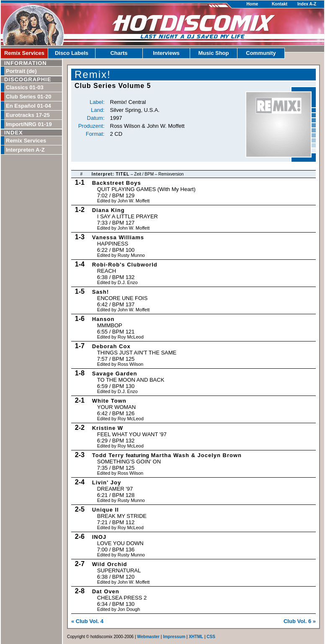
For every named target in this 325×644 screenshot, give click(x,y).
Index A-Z (307, 4)
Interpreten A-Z (25, 150)
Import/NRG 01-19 (29, 124)
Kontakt (280, 4)
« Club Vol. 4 (87, 621)
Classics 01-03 (25, 87)
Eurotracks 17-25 (28, 115)
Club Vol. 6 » (300, 621)
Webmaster (148, 637)
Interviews (166, 53)
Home (253, 4)
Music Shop (214, 53)
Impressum (174, 637)
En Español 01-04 (28, 106)
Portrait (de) (21, 71)
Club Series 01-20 (28, 97)
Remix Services (24, 53)
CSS (211, 637)
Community (261, 53)
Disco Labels (72, 53)
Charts (119, 53)
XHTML (196, 637)
